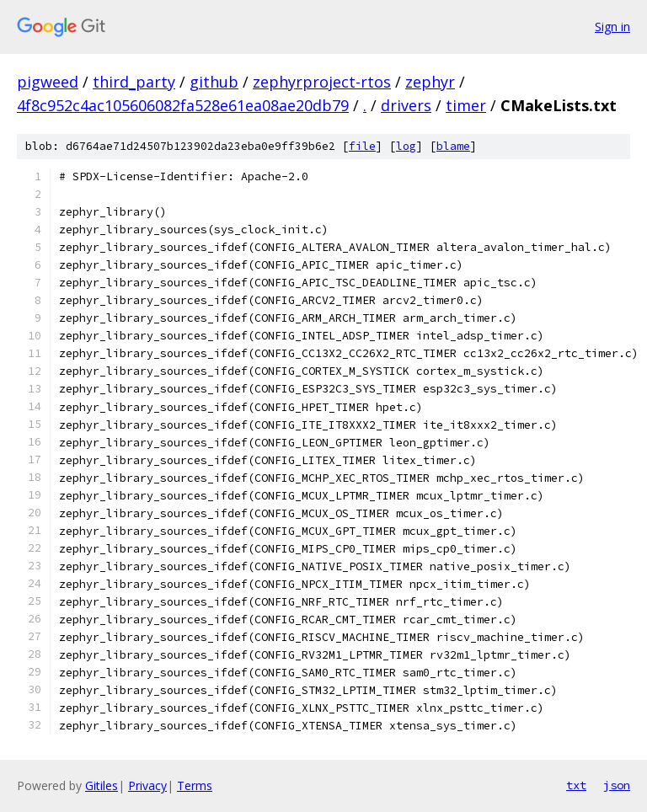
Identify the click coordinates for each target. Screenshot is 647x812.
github (214, 82)
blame (453, 146)
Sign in (612, 27)
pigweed (48, 82)
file (362, 146)
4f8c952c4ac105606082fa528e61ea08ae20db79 (183, 105)
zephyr (430, 82)
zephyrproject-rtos (322, 82)
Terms (195, 785)
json (617, 785)
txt (576, 785)
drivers (406, 105)
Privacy (147, 785)
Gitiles (102, 785)
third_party (134, 82)
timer (466, 105)
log (406, 146)
